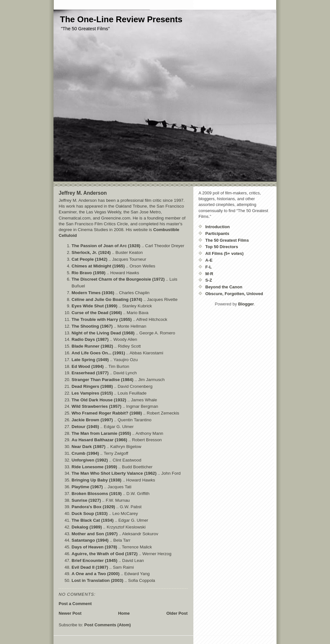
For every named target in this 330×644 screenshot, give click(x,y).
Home (124, 613)
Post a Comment (75, 604)
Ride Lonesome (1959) (94, 467)
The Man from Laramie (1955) (101, 433)
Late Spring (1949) (90, 360)
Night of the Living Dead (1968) (103, 333)
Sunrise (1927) (86, 500)
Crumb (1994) (85, 453)
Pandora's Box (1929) (93, 507)
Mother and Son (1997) (95, 534)
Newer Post (70, 613)
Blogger (246, 304)
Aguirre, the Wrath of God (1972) (105, 554)
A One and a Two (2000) (96, 574)
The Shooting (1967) (92, 326)
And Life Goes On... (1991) (98, 353)
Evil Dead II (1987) (90, 567)
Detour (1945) (85, 427)
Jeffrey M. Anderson (83, 193)
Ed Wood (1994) (88, 366)
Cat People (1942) (89, 259)
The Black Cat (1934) (92, 520)
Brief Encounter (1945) (94, 560)
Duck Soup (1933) (90, 513)
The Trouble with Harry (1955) (102, 319)
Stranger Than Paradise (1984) (102, 380)
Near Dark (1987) (88, 447)
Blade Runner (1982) (92, 346)
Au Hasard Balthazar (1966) (99, 440)
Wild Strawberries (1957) (97, 406)
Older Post (177, 613)
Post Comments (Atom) (108, 625)
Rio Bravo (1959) (88, 273)
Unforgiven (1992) (90, 460)
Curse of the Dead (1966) (97, 313)
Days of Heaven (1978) (94, 547)
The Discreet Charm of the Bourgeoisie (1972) (118, 279)
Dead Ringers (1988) (92, 386)
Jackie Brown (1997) (92, 420)
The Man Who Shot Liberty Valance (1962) (114, 473)
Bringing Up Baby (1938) (97, 480)
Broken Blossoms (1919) (97, 494)
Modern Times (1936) (93, 293)
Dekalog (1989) (87, 527)
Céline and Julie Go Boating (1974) (107, 299)
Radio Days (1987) (90, 339)
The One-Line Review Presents (121, 19)
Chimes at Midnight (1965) (98, 266)
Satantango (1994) (90, 540)
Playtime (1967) (87, 487)
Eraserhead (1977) (90, 373)
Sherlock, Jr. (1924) (91, 252)
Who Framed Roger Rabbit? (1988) (107, 413)
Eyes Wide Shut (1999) (94, 306)
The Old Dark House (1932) (99, 400)
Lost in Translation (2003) (97, 580)
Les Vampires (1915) (92, 393)
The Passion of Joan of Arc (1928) (106, 246)
